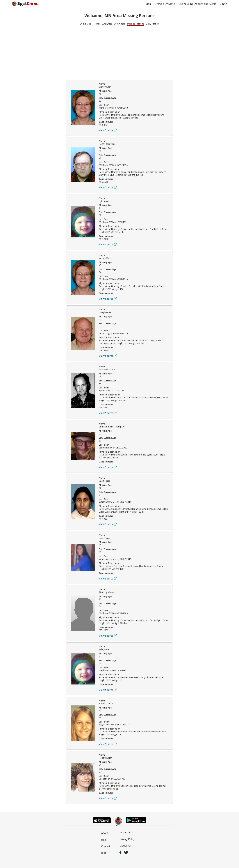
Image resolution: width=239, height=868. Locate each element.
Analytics (107, 24)
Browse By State (165, 4)
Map (148, 4)
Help (104, 840)
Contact (106, 846)
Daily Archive (153, 24)
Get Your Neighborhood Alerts (197, 4)
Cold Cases (120, 24)
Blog (104, 853)
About (105, 833)
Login (223, 4)
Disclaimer (125, 846)
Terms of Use (127, 833)
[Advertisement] (120, 52)
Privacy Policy (127, 839)
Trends (97, 24)
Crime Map (85, 24)
